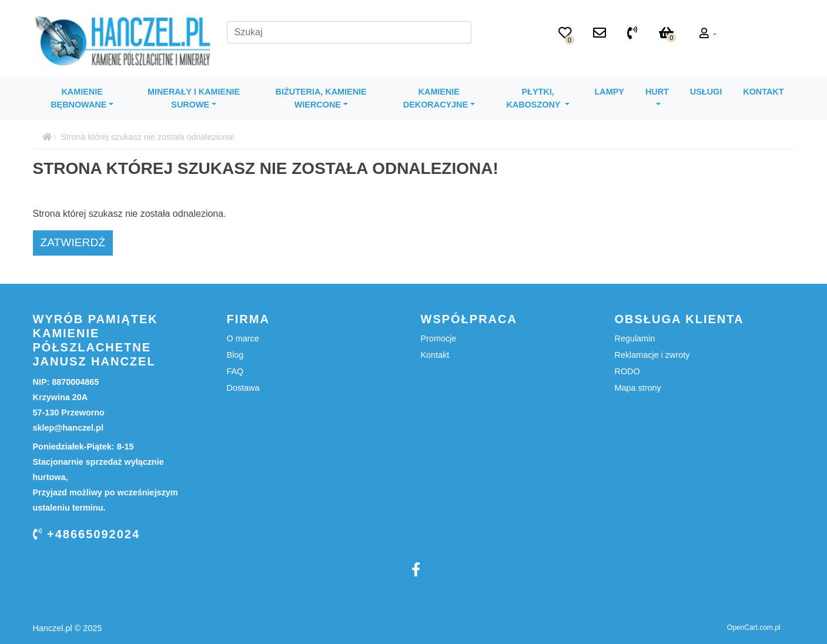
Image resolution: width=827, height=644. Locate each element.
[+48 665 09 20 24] (632, 34)
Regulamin (635, 338)
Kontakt (763, 92)
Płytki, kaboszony (534, 98)
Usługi (706, 92)
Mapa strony (638, 388)
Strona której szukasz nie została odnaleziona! (148, 137)
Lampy (610, 92)
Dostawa (243, 388)
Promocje (439, 338)
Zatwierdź (73, 242)
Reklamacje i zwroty (652, 355)
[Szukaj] (349, 32)
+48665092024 (87, 534)
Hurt (657, 92)
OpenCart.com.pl (754, 628)
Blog (235, 355)
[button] (708, 34)
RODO (627, 371)
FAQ (235, 371)
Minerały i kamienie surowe (194, 98)
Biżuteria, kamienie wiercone (321, 98)
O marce (243, 338)
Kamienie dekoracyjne (436, 98)
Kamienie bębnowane (78, 98)
